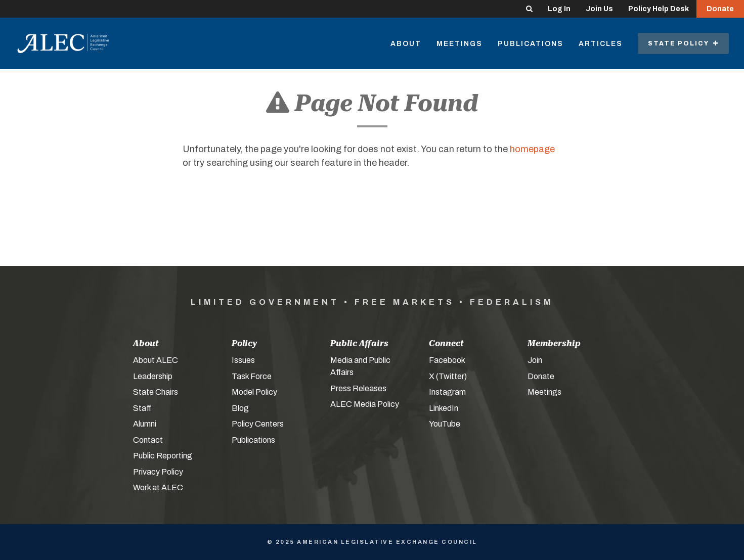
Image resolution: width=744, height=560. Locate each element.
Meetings (459, 44)
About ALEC (156, 360)
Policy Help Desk (659, 9)
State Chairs (156, 392)
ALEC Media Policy (365, 404)
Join (535, 360)
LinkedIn (444, 408)
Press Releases (358, 388)
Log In (559, 9)
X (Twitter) (448, 376)
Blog (240, 408)
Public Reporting (163, 456)
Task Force (252, 376)
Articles (601, 44)
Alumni (145, 424)
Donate (720, 9)
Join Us (599, 9)
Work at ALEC (158, 487)
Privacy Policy (158, 472)
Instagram (447, 392)
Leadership (153, 376)
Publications (531, 44)
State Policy (683, 43)
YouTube (445, 424)
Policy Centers (258, 424)
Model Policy (254, 392)
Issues (243, 360)
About (406, 44)
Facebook (447, 360)
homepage (532, 149)
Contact (148, 440)
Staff (142, 408)
